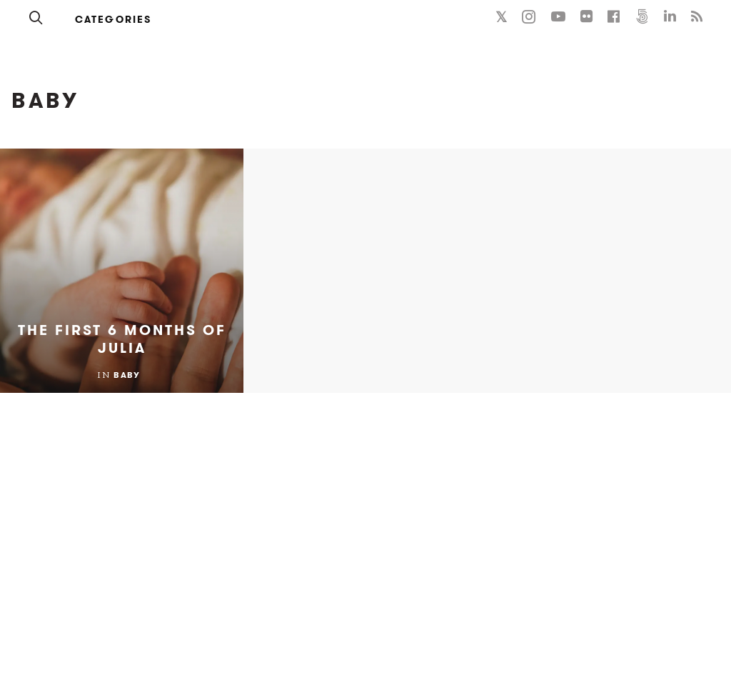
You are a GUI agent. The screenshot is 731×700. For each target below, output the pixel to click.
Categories (113, 19)
